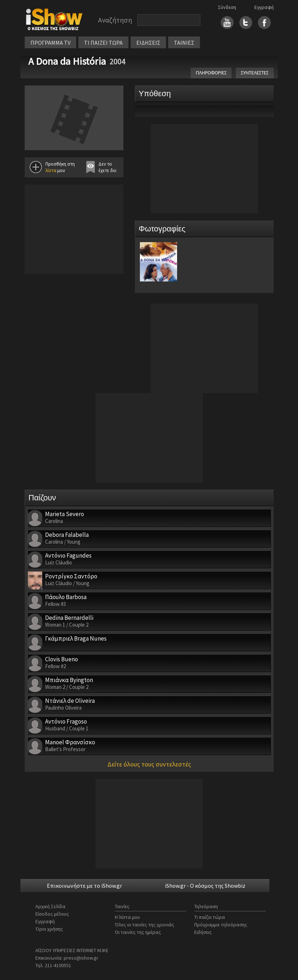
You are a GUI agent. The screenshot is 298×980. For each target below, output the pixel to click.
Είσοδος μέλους (52, 914)
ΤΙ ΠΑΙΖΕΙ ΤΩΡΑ (103, 43)
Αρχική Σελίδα (50, 906)
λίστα (51, 170)
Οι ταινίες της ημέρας (138, 932)
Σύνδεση (227, 7)
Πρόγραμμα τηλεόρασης (221, 925)
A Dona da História (67, 61)
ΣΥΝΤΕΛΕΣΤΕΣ (255, 73)
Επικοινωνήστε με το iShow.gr (84, 886)
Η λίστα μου (127, 917)
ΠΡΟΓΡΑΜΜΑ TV (50, 43)
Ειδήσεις (203, 932)
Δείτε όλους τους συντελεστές (149, 764)
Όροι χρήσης (49, 929)
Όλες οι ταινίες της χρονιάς (145, 925)
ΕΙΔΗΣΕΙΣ (148, 43)
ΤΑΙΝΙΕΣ (184, 43)
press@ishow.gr (81, 958)
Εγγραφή (264, 7)
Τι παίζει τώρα (210, 917)
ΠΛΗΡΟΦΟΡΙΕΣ (211, 73)
